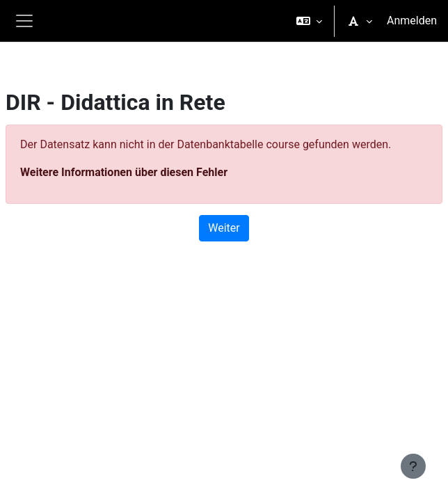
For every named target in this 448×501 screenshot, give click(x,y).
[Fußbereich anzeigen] (413, 466)
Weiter (224, 228)
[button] (309, 21)
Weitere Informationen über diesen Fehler (124, 172)
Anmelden (412, 21)
